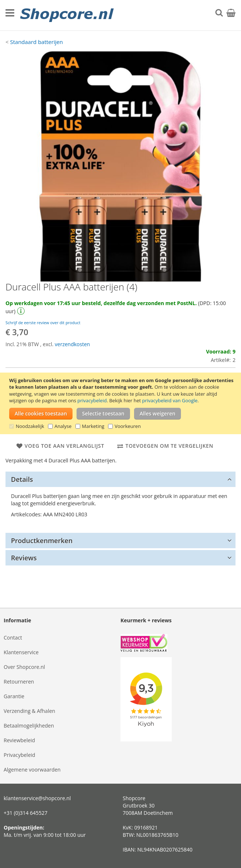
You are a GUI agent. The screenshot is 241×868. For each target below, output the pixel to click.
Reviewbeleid (19, 740)
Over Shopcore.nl (24, 667)
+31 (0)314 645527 (26, 813)
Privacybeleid (19, 755)
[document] (121, 403)
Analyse (63, 426)
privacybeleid (92, 400)
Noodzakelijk (30, 426)
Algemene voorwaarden (32, 770)
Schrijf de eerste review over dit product (43, 323)
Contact (13, 638)
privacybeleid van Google (170, 400)
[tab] (120, 479)
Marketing (93, 426)
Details (22, 479)
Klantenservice (21, 652)
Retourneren (19, 682)
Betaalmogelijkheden (29, 726)
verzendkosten (73, 344)
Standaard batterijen (36, 42)
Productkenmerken (42, 541)
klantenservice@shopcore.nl (37, 798)
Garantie (14, 696)
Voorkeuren (128, 426)
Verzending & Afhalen (29, 711)
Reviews (24, 558)
